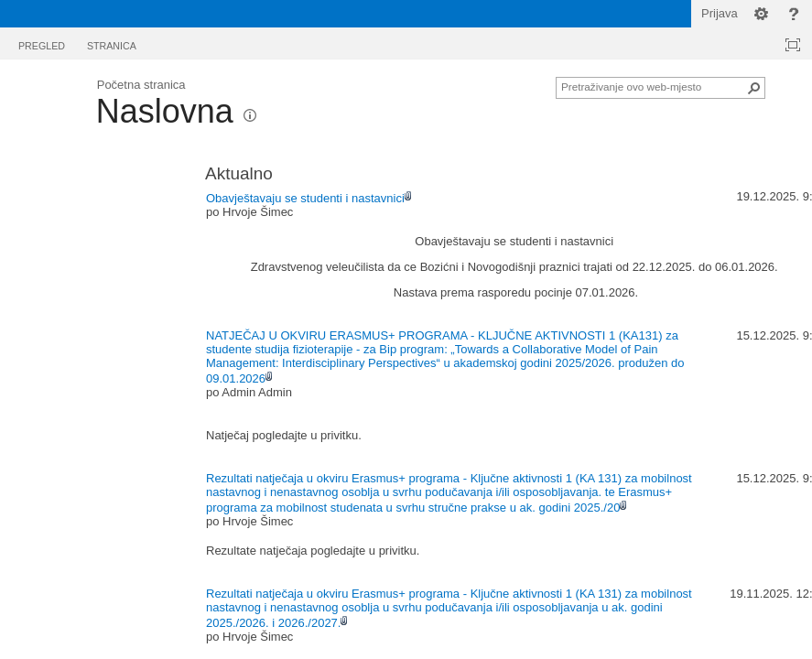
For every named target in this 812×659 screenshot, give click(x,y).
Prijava (720, 13)
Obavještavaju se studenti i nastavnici (305, 198)
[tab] (42, 43)
